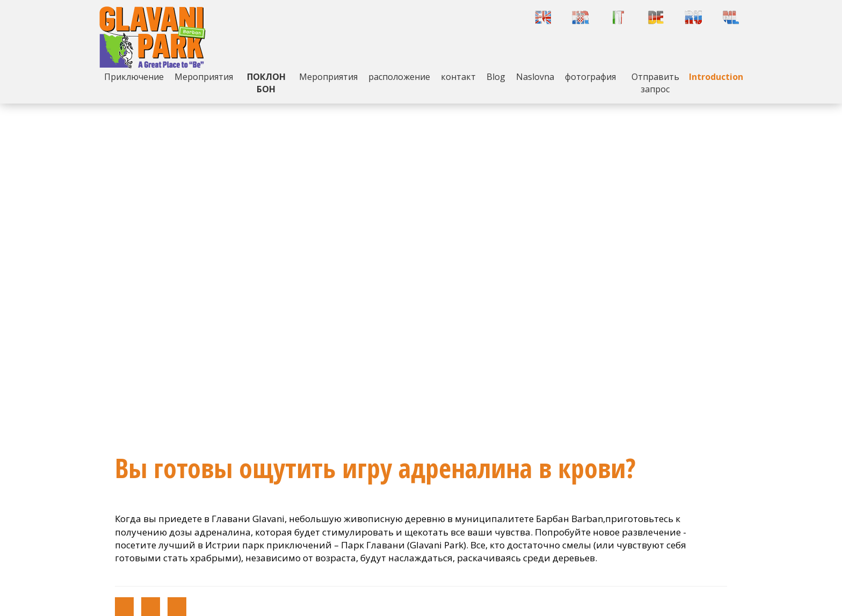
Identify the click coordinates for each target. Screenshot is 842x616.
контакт (458, 77)
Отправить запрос (655, 83)
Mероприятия (204, 77)
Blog (496, 77)
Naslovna (535, 77)
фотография (590, 77)
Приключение (134, 77)
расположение (399, 77)
